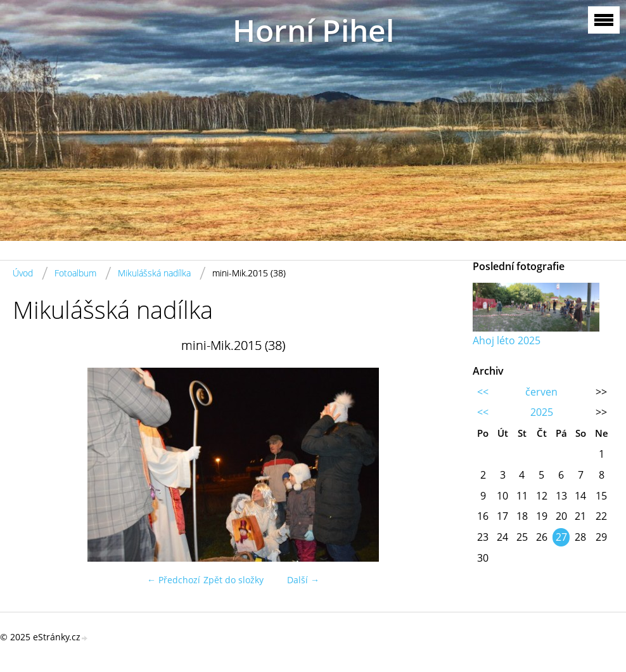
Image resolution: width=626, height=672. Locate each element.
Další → (303, 580)
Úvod (23, 273)
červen (541, 392)
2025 (542, 412)
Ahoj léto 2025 (507, 340)
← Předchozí (174, 580)
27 (561, 537)
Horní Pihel (313, 30)
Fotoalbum (75, 273)
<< (483, 392)
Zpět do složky (233, 580)
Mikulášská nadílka (154, 273)
